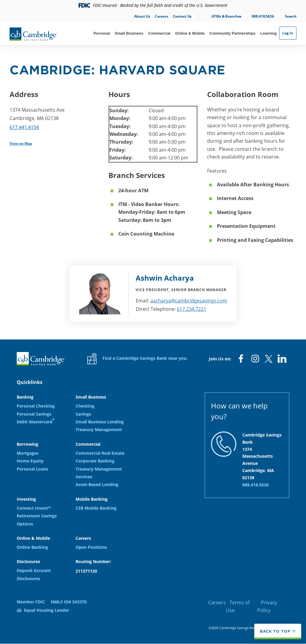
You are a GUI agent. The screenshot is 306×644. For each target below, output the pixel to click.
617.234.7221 (192, 309)
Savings (83, 414)
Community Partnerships (233, 33)
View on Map (21, 143)
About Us (142, 16)
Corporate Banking (95, 461)
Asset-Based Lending (97, 484)
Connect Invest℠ (34, 508)
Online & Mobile (190, 33)
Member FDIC (31, 602)
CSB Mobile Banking (96, 508)
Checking (85, 406)
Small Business (129, 33)
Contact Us (182, 16)
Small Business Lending (100, 422)
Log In (288, 33)
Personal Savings (34, 414)
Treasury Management (99, 429)
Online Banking (32, 547)
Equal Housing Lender (46, 610)
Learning (268, 33)
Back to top (275, 631)
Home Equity (30, 461)
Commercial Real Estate (100, 453)
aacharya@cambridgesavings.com (189, 301)
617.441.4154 (24, 127)
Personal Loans (32, 469)
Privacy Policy (267, 606)
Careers (161, 16)
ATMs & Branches (227, 16)
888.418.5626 (263, 16)
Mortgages (28, 453)
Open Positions (91, 547)
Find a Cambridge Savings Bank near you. (137, 359)
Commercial (159, 33)
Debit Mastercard (36, 421)
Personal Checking (36, 406)
